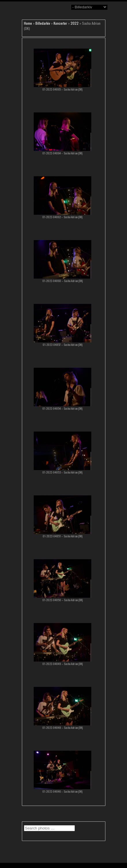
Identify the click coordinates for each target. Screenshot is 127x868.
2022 (75, 23)
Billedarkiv (43, 23)
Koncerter (60, 23)
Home (28, 23)
